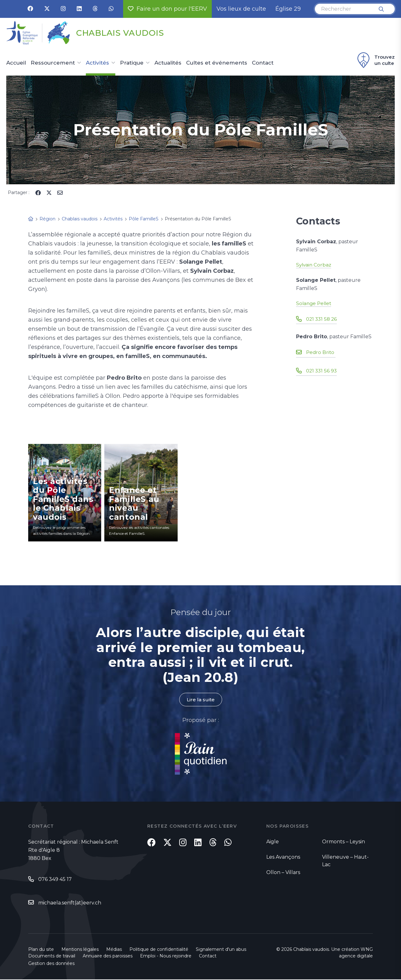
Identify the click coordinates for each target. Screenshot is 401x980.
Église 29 (288, 9)
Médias (114, 950)
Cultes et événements (217, 63)
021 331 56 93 (322, 370)
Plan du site (41, 950)
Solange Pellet (315, 303)
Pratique (132, 63)
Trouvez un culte (375, 60)
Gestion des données (51, 964)
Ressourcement (53, 63)
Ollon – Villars (283, 873)
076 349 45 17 (55, 880)
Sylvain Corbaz (314, 265)
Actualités (168, 63)
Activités (97, 63)
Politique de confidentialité (159, 950)
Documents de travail (52, 956)
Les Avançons (283, 857)
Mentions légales (80, 950)
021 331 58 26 (322, 319)
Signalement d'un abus (221, 950)
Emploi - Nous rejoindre (166, 956)
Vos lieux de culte (241, 9)
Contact (263, 63)
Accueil (16, 63)
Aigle (273, 842)
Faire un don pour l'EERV (167, 9)
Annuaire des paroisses (108, 956)
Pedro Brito (321, 352)
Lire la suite (200, 700)
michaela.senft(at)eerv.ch (70, 903)
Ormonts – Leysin (344, 842)
